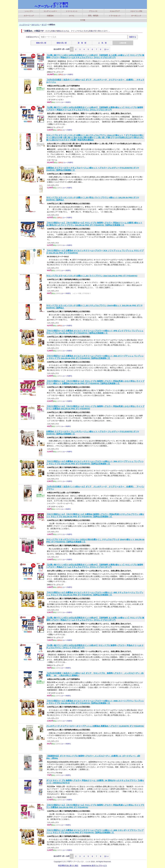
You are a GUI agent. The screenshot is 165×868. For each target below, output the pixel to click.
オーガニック (136, 16)
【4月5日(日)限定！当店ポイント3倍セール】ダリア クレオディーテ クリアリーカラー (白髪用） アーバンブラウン (95, 488)
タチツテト (36, 25)
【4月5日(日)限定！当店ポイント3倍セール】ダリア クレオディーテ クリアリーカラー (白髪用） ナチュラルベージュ (95, 81)
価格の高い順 (62, 43)
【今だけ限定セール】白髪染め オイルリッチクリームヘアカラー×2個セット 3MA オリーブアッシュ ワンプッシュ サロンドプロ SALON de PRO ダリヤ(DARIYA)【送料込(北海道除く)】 (95, 463)
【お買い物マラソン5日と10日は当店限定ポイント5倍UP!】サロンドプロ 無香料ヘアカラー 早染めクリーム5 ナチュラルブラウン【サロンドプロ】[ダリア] (95, 646)
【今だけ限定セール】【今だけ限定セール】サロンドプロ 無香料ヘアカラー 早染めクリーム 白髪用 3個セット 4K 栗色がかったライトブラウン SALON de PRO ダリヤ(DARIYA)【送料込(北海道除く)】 (94, 224)
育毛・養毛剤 (93, 16)
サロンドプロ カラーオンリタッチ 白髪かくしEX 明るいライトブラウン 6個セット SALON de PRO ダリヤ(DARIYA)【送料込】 (93, 199)
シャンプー (29, 11)
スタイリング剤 (136, 11)
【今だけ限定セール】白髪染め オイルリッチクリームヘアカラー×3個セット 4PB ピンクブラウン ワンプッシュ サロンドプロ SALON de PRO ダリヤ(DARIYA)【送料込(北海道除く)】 (95, 332)
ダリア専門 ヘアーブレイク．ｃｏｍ (51, 5)
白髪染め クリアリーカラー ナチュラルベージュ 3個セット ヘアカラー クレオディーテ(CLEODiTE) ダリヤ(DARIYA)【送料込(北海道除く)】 (93, 169)
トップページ (24, 25)
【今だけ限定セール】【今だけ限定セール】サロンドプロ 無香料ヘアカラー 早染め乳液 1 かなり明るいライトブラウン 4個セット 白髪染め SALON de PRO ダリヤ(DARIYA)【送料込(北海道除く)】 (95, 382)
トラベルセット (115, 16)
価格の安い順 (41, 43)
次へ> (106, 49)
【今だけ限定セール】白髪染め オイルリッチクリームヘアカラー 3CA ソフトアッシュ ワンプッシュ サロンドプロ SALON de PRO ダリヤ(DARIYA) (95, 252)
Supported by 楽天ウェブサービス (94, 865)
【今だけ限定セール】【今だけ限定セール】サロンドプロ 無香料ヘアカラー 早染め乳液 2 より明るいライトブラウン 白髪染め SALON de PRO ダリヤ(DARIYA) (95, 806)
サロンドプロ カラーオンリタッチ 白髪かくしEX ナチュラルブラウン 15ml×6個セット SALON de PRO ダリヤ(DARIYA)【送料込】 (94, 307)
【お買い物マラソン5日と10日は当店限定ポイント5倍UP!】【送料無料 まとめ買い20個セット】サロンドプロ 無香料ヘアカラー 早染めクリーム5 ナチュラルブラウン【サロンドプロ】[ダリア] (95, 56)
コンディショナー (50, 11)
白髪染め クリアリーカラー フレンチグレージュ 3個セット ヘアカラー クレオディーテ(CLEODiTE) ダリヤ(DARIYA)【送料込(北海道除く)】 (93, 433)
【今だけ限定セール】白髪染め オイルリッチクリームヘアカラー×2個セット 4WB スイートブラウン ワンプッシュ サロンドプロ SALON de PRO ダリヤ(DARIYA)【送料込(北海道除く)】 (95, 702)
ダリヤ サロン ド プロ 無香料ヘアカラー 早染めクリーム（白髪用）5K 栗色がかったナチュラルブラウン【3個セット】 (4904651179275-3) (95, 782)
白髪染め (50, 16)
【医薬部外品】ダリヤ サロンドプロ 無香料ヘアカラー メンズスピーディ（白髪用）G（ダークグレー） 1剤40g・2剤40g (93, 757)
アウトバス (93, 11)
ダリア (44, 25)
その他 (83, 20)
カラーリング (29, 16)
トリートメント (72, 11)
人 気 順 (102, 43)
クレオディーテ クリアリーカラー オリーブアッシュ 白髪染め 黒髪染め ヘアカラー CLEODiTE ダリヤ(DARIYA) (95, 726)
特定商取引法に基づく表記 (68, 865)
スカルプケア (115, 11)
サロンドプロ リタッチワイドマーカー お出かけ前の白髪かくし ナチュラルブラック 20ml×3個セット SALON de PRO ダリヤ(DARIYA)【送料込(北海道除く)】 (95, 541)
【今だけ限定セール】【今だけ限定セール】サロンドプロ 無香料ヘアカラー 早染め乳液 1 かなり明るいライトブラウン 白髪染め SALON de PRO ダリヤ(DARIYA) (95, 407)
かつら (72, 16)
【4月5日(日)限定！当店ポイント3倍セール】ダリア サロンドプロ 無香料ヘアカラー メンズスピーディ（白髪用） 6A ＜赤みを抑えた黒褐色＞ (95, 674)
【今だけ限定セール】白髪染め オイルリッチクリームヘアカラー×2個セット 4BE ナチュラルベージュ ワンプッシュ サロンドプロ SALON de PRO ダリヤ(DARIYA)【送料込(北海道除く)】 (95, 594)
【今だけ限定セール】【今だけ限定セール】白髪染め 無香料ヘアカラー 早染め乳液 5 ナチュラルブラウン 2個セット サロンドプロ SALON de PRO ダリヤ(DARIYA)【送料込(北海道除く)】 (95, 515)
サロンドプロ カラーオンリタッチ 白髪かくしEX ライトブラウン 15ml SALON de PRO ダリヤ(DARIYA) (92, 276)
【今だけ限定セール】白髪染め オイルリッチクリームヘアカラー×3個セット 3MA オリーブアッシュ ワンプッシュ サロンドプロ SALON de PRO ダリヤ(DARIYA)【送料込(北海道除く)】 (95, 357)
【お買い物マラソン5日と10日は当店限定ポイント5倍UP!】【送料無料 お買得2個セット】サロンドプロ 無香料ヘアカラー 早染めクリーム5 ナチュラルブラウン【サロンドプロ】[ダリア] (95, 566)
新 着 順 (82, 43)
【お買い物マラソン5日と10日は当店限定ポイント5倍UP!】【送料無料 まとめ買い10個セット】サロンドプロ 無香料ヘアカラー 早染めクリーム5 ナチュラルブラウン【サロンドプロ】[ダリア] (95, 619)
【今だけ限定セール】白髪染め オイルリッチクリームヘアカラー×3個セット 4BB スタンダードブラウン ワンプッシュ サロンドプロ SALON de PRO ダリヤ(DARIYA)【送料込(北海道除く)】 (95, 831)
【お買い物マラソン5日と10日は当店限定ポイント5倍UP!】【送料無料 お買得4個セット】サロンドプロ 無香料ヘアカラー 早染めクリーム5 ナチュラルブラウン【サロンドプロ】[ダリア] (95, 109)
